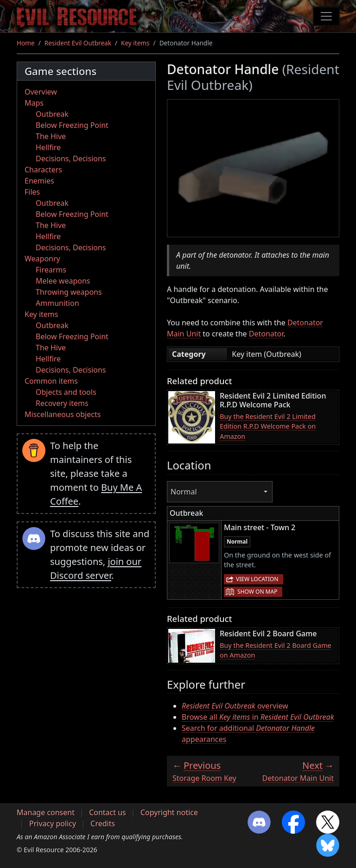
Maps (34, 103)
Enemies (39, 181)
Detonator (266, 334)
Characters (43, 170)
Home (26, 43)
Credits (103, 824)
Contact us (108, 812)
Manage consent (46, 812)
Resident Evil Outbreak (78, 43)
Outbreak (52, 114)
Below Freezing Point (72, 125)
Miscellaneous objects (63, 414)
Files (32, 192)
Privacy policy (53, 824)
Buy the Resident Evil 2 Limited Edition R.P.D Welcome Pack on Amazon (268, 426)
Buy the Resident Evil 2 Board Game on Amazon (276, 650)
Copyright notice (169, 812)
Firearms (51, 270)
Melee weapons (63, 281)
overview (235, 706)
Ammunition (57, 303)
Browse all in (258, 717)
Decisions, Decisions (71, 158)
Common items (51, 381)
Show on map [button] (257, 592)
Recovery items (62, 403)
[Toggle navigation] (326, 16)
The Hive (51, 136)
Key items (135, 43)
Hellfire (48, 147)
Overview (41, 92)
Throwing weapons (69, 292)
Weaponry (42, 259)
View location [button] (257, 579)
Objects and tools (66, 392)
